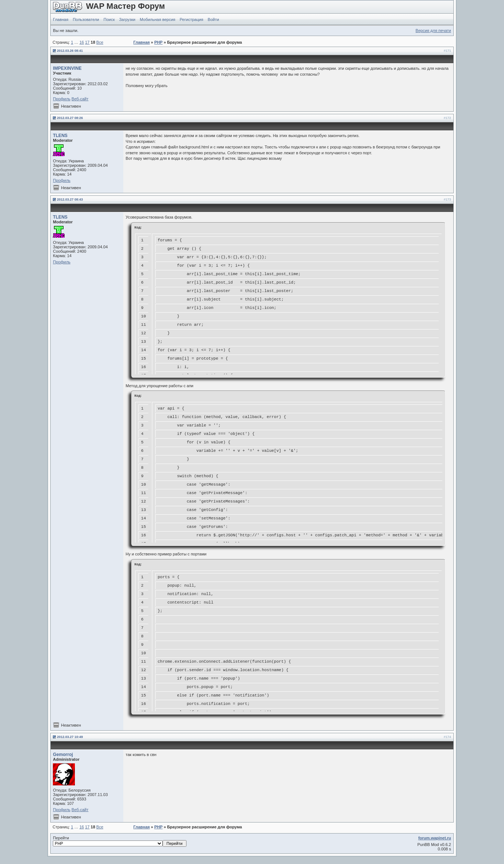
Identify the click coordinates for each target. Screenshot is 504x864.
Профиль (62, 99)
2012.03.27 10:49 (70, 737)
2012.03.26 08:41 (70, 51)
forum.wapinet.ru (434, 838)
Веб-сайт (80, 99)
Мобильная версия (158, 19)
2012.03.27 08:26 (70, 118)
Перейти (120, 841)
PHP (158, 42)
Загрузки (127, 19)
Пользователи (86, 19)
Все (100, 42)
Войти (213, 19)
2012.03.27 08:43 (70, 199)
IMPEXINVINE (67, 68)
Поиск (109, 19)
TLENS (60, 136)
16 (81, 42)
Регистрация (192, 19)
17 (87, 42)
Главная (61, 19)
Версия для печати (433, 30)
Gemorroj (63, 755)
